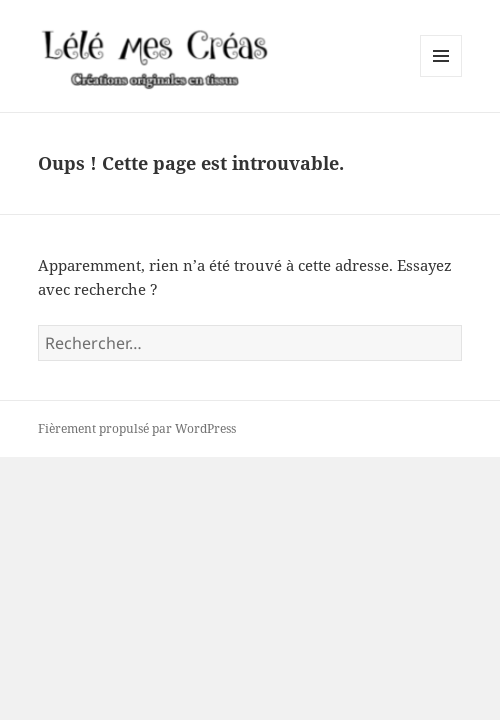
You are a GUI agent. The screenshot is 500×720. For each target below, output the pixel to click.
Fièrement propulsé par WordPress (137, 428)
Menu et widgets (441, 76)
